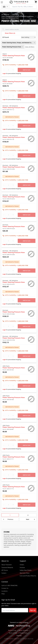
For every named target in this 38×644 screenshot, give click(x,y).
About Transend (6, 565)
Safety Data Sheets (26, 570)
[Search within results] (19, 29)
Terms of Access (23, 630)
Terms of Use (12, 630)
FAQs (3, 594)
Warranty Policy (25, 573)
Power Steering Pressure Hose (14, 56)
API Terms (5, 570)
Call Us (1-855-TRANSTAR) (9, 585)
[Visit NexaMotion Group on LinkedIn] (14, 617)
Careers (4, 573)
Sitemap (19, 635)
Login (4, 73)
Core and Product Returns (28, 576)
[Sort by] (28, 37)
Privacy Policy (24, 633)
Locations (4, 591)
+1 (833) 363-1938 (22, 65)
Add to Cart (27, 70)
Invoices (22, 567)
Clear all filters (30, 47)
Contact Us (5, 588)
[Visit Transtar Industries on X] (24, 617)
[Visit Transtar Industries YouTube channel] (28, 617)
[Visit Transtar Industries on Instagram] (19, 617)
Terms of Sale (13, 633)
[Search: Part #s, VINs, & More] (23, 7)
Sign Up (33, 610)
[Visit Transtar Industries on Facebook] (10, 617)
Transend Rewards (7, 567)
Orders (22, 565)
